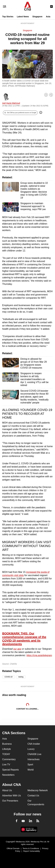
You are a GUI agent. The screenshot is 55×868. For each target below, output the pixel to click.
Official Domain (13, 848)
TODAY (6, 754)
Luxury (31, 749)
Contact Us (33, 796)
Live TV (6, 765)
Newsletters (8, 775)
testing (21, 677)
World (31, 770)
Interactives (34, 759)
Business (7, 744)
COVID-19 (9, 677)
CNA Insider (34, 744)
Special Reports (10, 770)
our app (17, 649)
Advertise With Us (12, 796)
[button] (20, 113)
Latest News (23, 17)
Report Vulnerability (32, 851)
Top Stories (8, 17)
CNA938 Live (34, 754)
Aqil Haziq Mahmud (11, 103)
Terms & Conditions (31, 848)
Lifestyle (7, 749)
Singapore (37, 17)
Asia (48, 17)
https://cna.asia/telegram (39, 655)
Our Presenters (10, 801)
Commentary (9, 759)
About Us (7, 790)
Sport (30, 765)
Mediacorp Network (38, 790)
